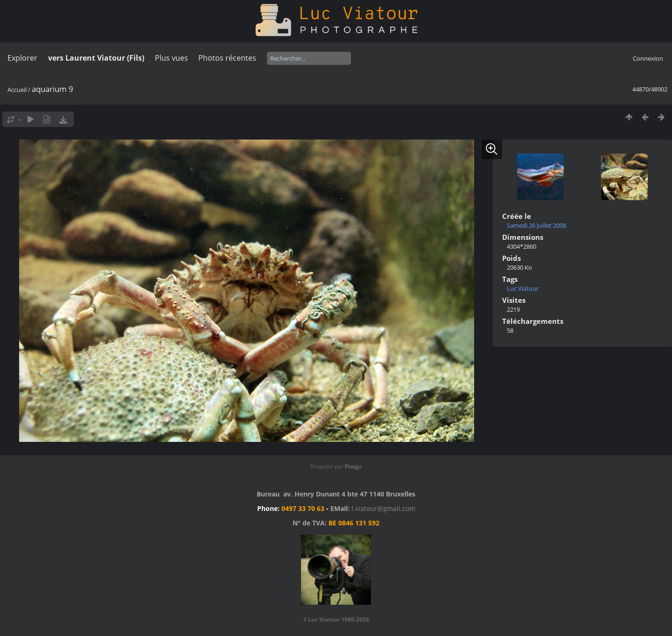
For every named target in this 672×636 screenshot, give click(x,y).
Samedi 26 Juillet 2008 (536, 225)
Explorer (22, 58)
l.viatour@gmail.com (383, 508)
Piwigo (353, 466)
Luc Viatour (523, 288)
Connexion (648, 58)
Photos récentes (227, 58)
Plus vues (171, 58)
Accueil (17, 90)
